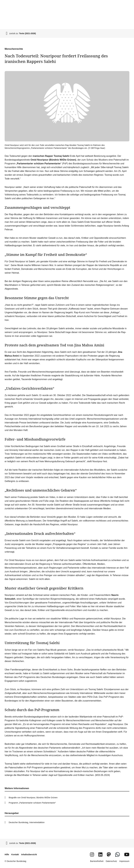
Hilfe (7, 854)
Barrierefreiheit (97, 861)
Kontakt (15, 854)
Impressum (124, 861)
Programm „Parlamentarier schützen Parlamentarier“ (32, 803)
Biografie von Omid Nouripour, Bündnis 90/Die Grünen (33, 798)
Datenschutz (111, 861)
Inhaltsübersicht (29, 854)
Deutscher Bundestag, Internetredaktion (27, 822)
